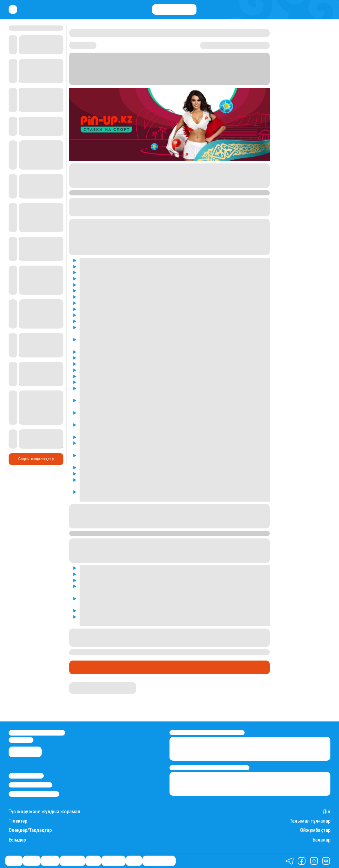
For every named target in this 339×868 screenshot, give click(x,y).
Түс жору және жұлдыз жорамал (44, 812)
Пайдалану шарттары (34, 794)
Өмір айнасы (72, 861)
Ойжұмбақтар (315, 830)
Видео (134, 861)
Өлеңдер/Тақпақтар (30, 830)
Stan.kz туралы (26, 776)
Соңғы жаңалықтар (36, 459)
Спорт (79, 667)
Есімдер (17, 840)
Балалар (321, 840)
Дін (327, 812)
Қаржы (32, 861)
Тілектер (18, 821)
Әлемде (50, 861)
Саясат (14, 861)
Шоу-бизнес (113, 861)
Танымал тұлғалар (310, 821)
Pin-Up (203, 178)
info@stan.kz (21, 740)
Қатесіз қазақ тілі (159, 861)
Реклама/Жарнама (30, 785)
